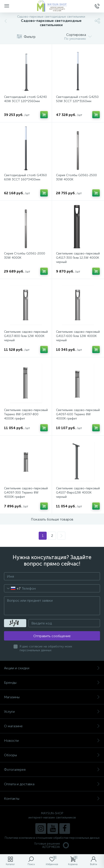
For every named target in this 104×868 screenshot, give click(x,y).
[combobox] (12, 588)
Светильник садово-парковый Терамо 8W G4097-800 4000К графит (26, 414)
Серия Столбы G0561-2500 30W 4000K (76, 177)
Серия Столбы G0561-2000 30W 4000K (25, 256)
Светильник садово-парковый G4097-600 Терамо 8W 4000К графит (78, 414)
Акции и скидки (52, 668)
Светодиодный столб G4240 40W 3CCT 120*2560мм (25, 99)
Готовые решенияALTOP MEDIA (52, 845)
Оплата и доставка (52, 784)
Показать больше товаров (52, 519)
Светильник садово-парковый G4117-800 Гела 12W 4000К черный (26, 336)
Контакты (52, 799)
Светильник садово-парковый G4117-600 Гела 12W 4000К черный (78, 336)
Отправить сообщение (52, 636)
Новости (52, 741)
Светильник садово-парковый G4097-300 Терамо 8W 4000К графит (26, 493)
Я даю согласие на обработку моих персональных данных (46, 648)
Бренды (52, 683)
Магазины (52, 697)
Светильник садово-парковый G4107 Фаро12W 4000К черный (78, 493)
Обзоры (52, 755)
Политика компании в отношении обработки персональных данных (52, 838)
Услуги (52, 712)
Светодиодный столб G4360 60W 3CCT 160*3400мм (25, 177)
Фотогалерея (52, 770)
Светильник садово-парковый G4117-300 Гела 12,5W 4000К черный (78, 258)
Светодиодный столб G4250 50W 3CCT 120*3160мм (77, 99)
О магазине (52, 726)
